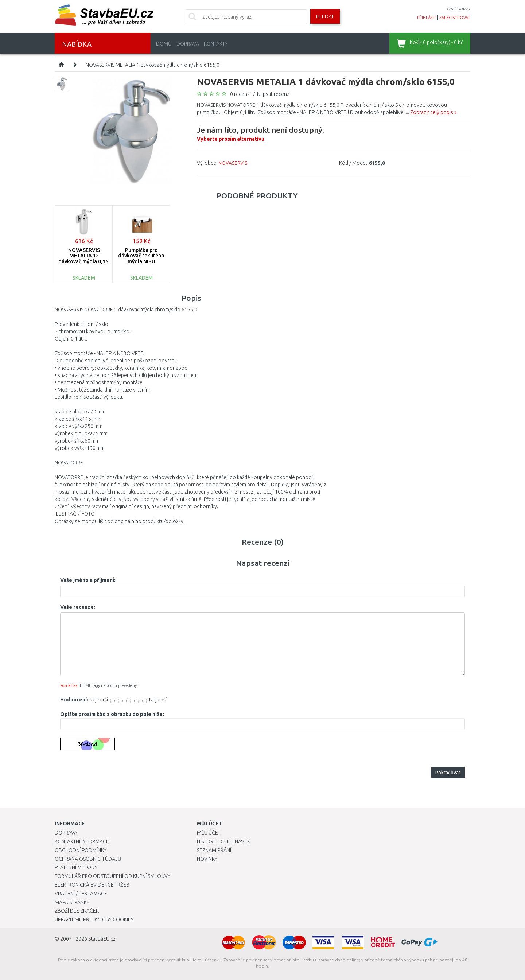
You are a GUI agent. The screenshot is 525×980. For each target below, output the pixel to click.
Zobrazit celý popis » (433, 112)
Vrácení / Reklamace (81, 894)
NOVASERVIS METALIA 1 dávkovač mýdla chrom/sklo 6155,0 (153, 65)
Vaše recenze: (78, 607)
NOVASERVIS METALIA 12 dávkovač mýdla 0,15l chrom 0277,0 (84, 258)
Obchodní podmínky (81, 850)
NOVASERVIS (233, 163)
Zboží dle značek (77, 911)
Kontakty (216, 44)
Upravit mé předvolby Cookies (94, 919)
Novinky (207, 859)
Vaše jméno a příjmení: (88, 580)
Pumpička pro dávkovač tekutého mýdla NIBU (141, 256)
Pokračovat (448, 773)
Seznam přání (214, 850)
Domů (164, 44)
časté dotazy (459, 9)
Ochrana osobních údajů (88, 859)
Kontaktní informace (82, 841)
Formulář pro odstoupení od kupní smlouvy (112, 876)
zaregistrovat (455, 17)
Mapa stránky (72, 902)
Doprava (188, 44)
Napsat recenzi (274, 94)
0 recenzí (240, 94)
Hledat (325, 16)
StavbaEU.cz (102, 939)
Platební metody (76, 867)
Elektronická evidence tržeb (92, 885)
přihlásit (427, 17)
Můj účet (209, 833)
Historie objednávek (223, 841)
